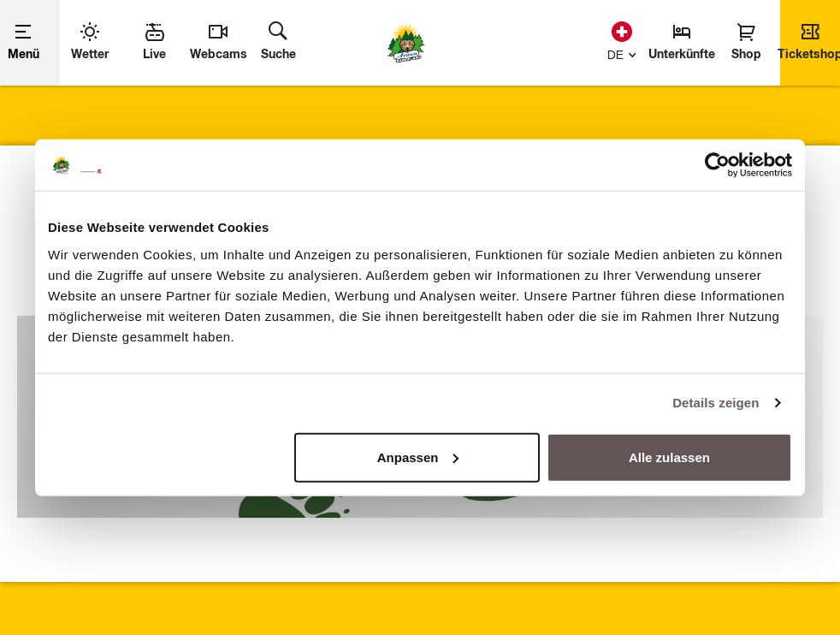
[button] (618, 53)
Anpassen (418, 457)
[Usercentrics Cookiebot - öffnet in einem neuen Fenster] (717, 165)
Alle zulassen (669, 457)
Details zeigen (716, 403)
